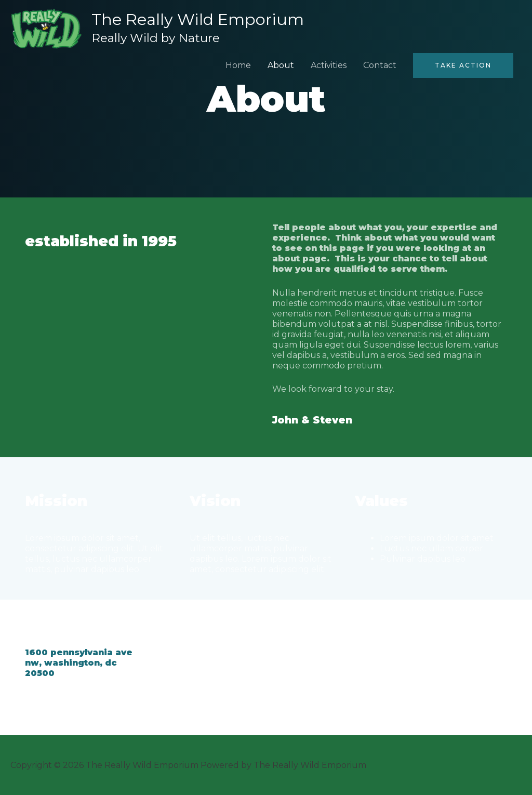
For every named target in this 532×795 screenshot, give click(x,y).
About (281, 65)
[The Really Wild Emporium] (46, 28)
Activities (329, 65)
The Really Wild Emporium (198, 19)
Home (238, 65)
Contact (380, 65)
